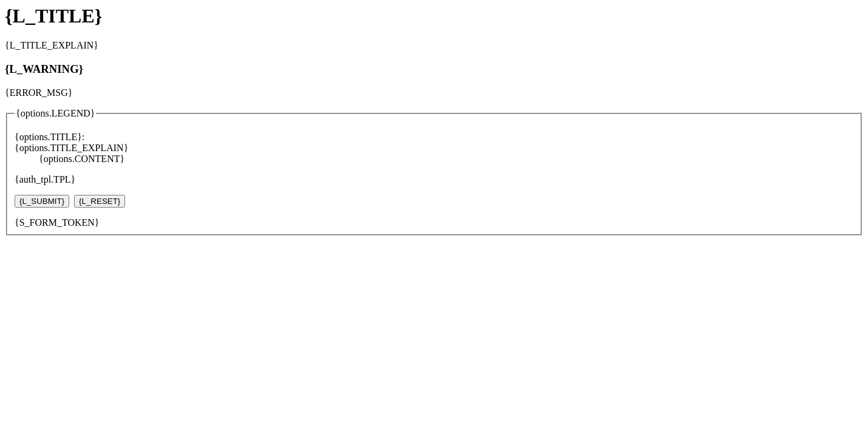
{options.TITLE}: (49, 137)
